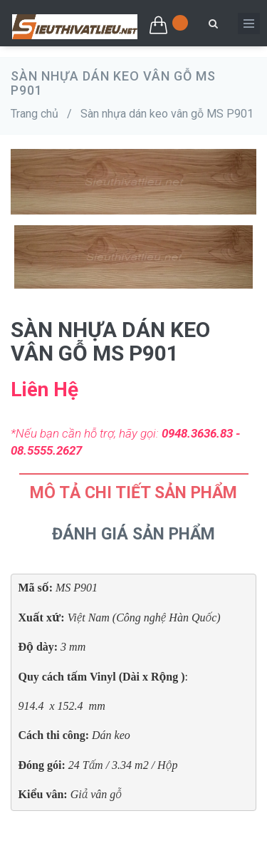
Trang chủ (35, 114)
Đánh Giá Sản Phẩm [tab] (133, 534)
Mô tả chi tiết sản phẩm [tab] (133, 493)
